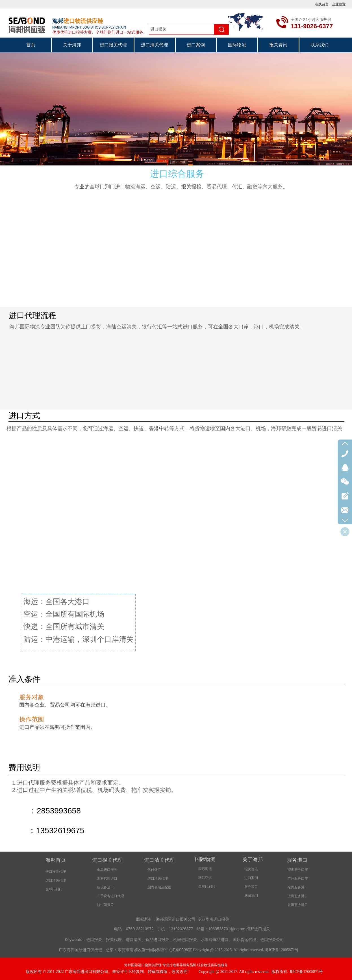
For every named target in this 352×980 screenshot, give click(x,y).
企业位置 (339, 4)
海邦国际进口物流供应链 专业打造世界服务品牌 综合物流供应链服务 (176, 965)
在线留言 (322, 4)
